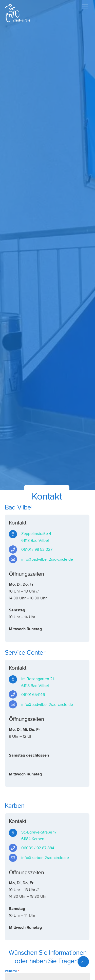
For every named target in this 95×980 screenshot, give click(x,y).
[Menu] (85, 7)
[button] (9, 971)
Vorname (12, 971)
